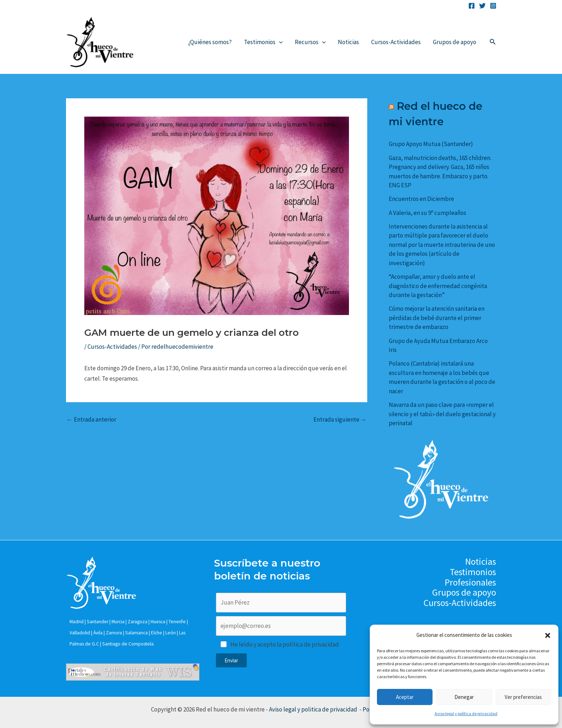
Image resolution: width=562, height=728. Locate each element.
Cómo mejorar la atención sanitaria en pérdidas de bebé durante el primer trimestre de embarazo (437, 318)
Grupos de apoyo (455, 42)
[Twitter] (482, 6)
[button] (548, 635)
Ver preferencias (523, 697)
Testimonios (263, 42)
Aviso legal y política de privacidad (466, 713)
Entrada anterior (91, 420)
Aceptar (405, 697)
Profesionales (470, 583)
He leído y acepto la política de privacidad (285, 644)
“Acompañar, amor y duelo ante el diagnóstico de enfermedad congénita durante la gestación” (438, 286)
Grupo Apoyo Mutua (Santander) (431, 144)
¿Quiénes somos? (210, 42)
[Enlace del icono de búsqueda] (493, 42)
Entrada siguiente (340, 420)
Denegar (464, 697)
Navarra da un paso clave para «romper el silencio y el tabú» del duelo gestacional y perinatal (442, 414)
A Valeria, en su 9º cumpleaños (428, 213)
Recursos (310, 42)
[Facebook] (472, 6)
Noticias (348, 42)
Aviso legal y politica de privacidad (314, 709)
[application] (279, 42)
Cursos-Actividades (396, 42)
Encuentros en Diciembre (421, 199)
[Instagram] (493, 6)
